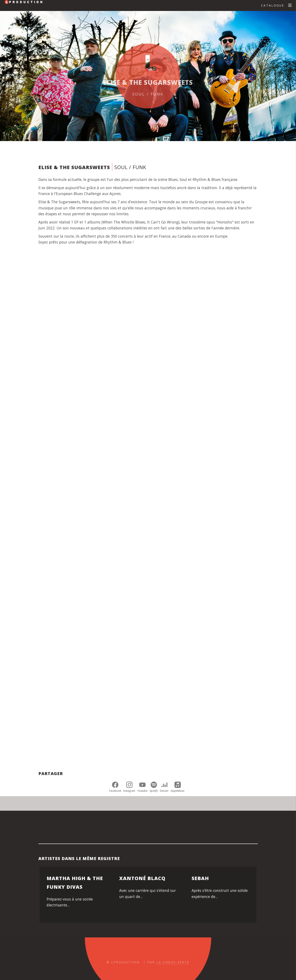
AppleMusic (178, 787)
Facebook (115, 787)
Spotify (154, 787)
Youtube (142, 787)
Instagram (129, 787)
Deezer (164, 787)
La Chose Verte (173, 962)
